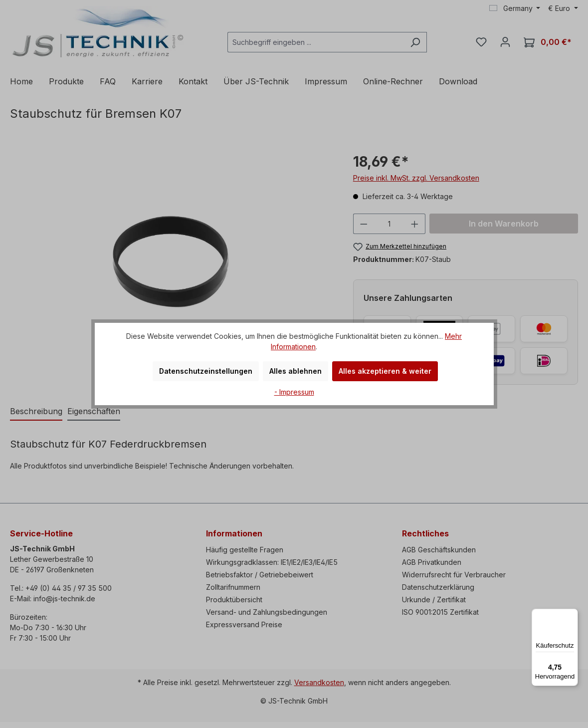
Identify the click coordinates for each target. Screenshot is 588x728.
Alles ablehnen (295, 371)
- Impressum (294, 392)
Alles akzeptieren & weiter (385, 371)
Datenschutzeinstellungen (206, 371)
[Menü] (572, 615)
